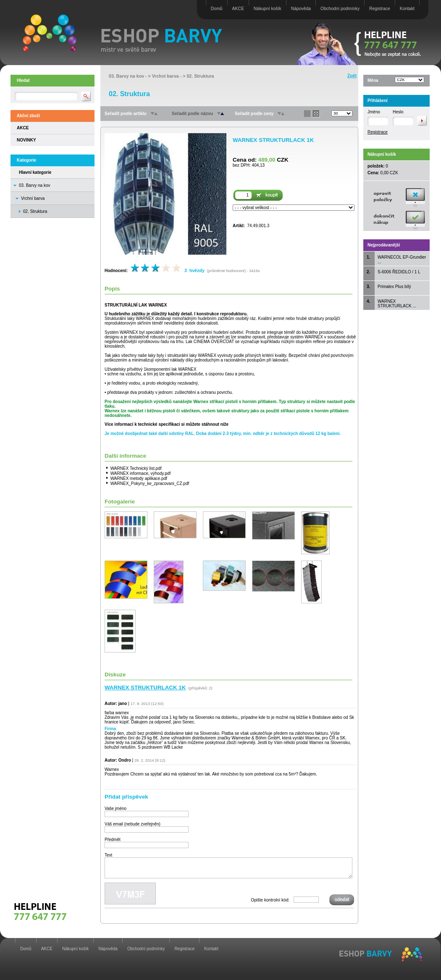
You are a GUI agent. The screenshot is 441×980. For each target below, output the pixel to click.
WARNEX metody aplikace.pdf (139, 478)
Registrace (380, 9)
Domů (217, 9)
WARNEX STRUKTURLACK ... (397, 304)
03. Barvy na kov (34, 185)
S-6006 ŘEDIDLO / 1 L (399, 272)
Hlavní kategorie (35, 172)
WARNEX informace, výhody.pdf (140, 473)
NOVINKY (26, 140)
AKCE (238, 9)
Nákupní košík (268, 9)
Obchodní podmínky (340, 9)
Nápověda (301, 9)
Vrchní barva (33, 198)
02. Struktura (200, 76)
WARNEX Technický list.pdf (136, 468)
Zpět (352, 76)
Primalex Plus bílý (394, 287)
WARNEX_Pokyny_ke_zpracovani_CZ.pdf (150, 483)
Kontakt (407, 9)
